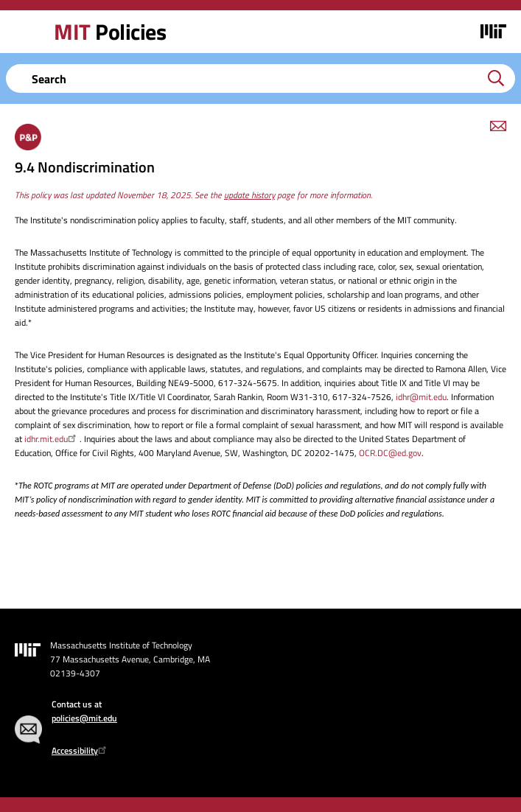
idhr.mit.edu (52, 439)
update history (249, 195)
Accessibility (81, 750)
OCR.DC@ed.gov (390, 453)
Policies (110, 32)
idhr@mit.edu (421, 397)
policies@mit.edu (84, 718)
